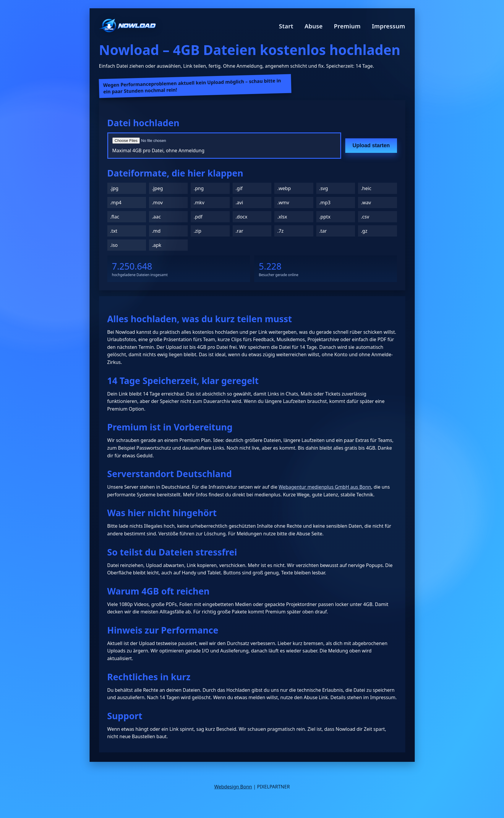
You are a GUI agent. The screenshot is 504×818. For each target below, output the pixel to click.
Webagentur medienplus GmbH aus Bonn (325, 487)
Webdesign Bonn (233, 787)
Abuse (313, 26)
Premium (347, 26)
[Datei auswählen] (183, 141)
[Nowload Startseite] (128, 26)
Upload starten (371, 145)
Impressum (389, 26)
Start (286, 26)
